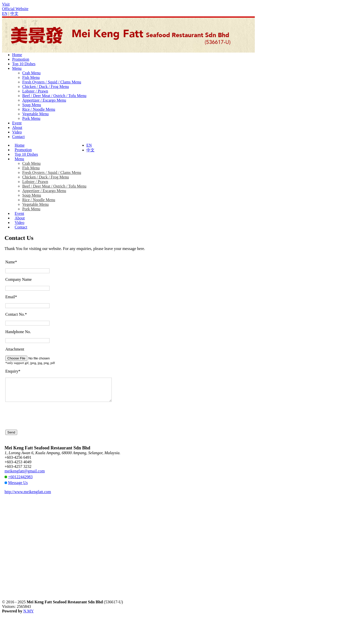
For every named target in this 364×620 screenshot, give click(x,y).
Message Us (18, 487)
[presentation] (44, 420)
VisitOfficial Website (15, 6)
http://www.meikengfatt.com (28, 496)
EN (5, 14)
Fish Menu (31, 77)
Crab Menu (31, 73)
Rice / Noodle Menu (39, 109)
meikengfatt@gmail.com (25, 476)
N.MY (28, 616)
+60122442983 (20, 481)
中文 (14, 14)
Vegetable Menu (35, 114)
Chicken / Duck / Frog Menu (45, 87)
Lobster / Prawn (35, 91)
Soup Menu (32, 105)
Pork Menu (31, 118)
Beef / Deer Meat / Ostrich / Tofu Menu (54, 96)
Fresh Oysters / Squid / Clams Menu (52, 82)
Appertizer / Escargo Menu (44, 100)
